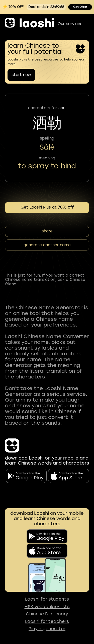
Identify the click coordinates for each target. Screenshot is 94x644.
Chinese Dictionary (47, 614)
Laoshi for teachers (47, 622)
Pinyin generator (47, 629)
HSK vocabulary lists (47, 607)
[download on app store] (47, 551)
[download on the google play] (47, 536)
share (47, 231)
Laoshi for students (47, 599)
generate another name (47, 245)
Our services (73, 24)
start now (21, 75)
